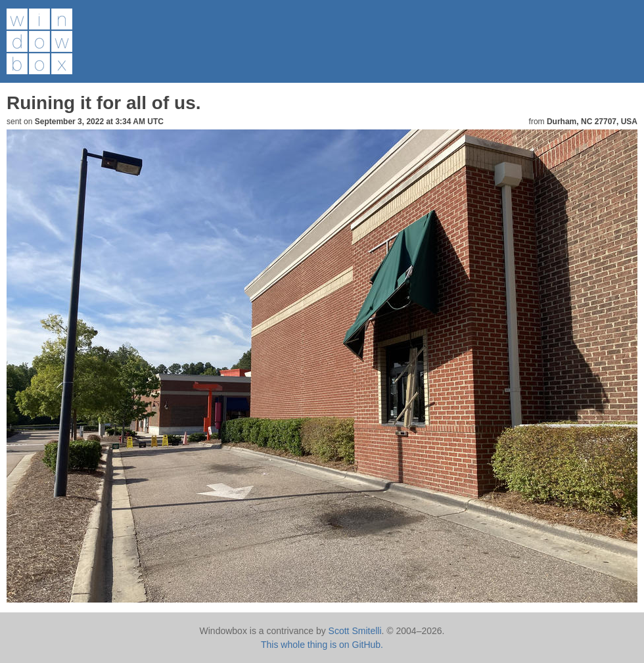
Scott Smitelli (355, 631)
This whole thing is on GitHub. (322, 645)
